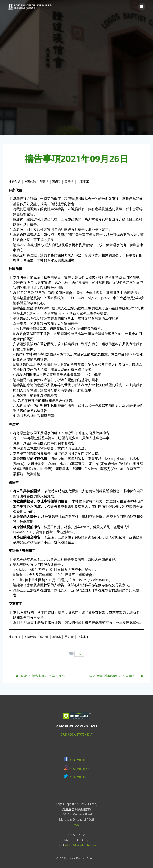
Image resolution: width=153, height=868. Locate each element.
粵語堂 (44, 637)
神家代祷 (14, 181)
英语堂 (69, 181)
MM (79, 654)
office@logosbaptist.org (81, 845)
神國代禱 (30, 637)
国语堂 (56, 181)
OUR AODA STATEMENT (77, 734)
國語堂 (56, 637)
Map (77, 825)
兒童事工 (83, 637)
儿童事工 (83, 181)
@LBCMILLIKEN (79, 760)
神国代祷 (30, 181)
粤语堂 (44, 181)
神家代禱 (14, 637)
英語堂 (69, 637)
